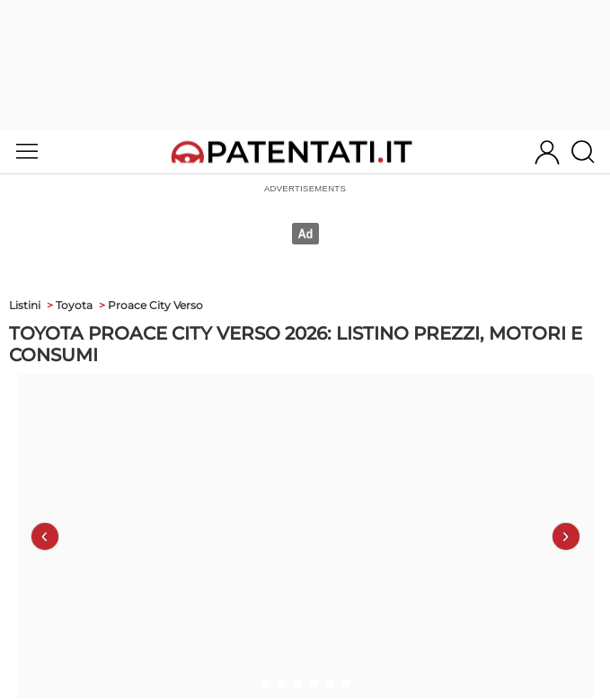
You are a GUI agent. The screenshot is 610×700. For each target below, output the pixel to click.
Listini (25, 305)
